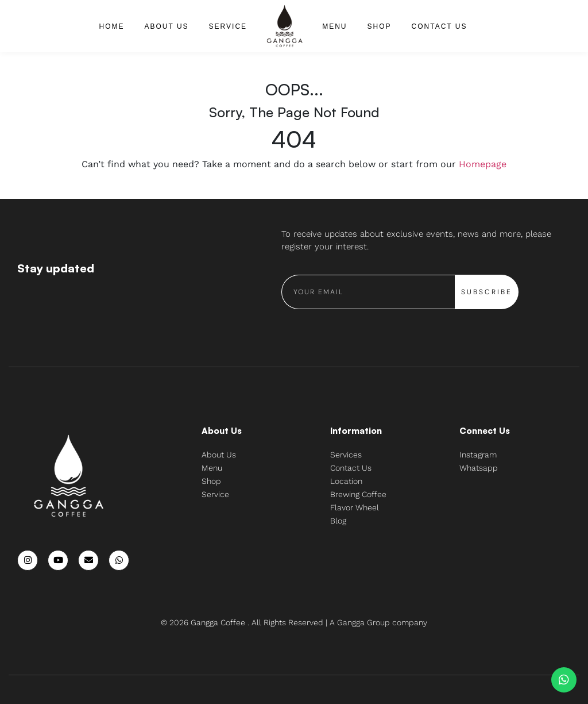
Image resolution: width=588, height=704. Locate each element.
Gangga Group (365, 622)
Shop (380, 26)
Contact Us (440, 26)
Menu (334, 26)
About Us (166, 26)
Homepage (483, 164)
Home (111, 26)
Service (228, 26)
